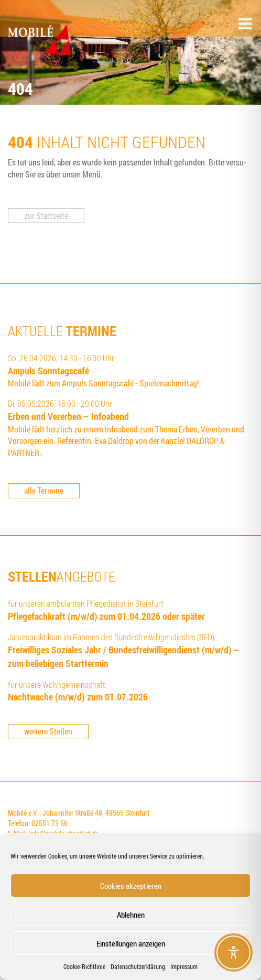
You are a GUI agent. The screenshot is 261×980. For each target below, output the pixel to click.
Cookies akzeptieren (131, 886)
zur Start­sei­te (46, 216)
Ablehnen (131, 915)
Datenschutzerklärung (138, 966)
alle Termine (44, 491)
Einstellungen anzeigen (131, 943)
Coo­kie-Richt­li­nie (84, 966)
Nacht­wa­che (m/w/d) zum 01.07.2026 (78, 697)
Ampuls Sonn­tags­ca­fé (48, 371)
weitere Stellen (48, 731)
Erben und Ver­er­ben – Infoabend (68, 416)
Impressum (184, 966)
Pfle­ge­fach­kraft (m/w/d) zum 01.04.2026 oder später (106, 616)
